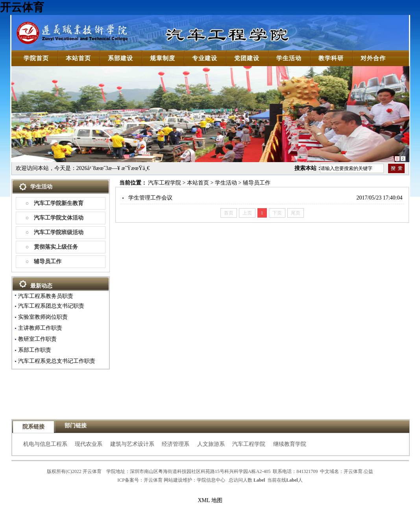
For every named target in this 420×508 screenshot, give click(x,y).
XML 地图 (210, 500)
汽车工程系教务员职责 (46, 296)
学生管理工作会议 (150, 198)
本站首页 (198, 183)
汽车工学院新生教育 (59, 203)
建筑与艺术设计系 (132, 444)
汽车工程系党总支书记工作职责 (57, 361)
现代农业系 (89, 444)
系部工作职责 (35, 350)
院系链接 (33, 427)
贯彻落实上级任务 (56, 247)
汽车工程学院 (165, 183)
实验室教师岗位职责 (43, 317)
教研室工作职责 (37, 339)
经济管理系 (176, 444)
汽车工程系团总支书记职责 (51, 306)
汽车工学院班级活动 (59, 232)
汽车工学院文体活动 (59, 218)
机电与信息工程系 (45, 444)
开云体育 (22, 7)
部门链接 (76, 426)
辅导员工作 (48, 261)
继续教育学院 (290, 444)
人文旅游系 (211, 444)
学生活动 (226, 183)
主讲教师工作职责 (40, 328)
